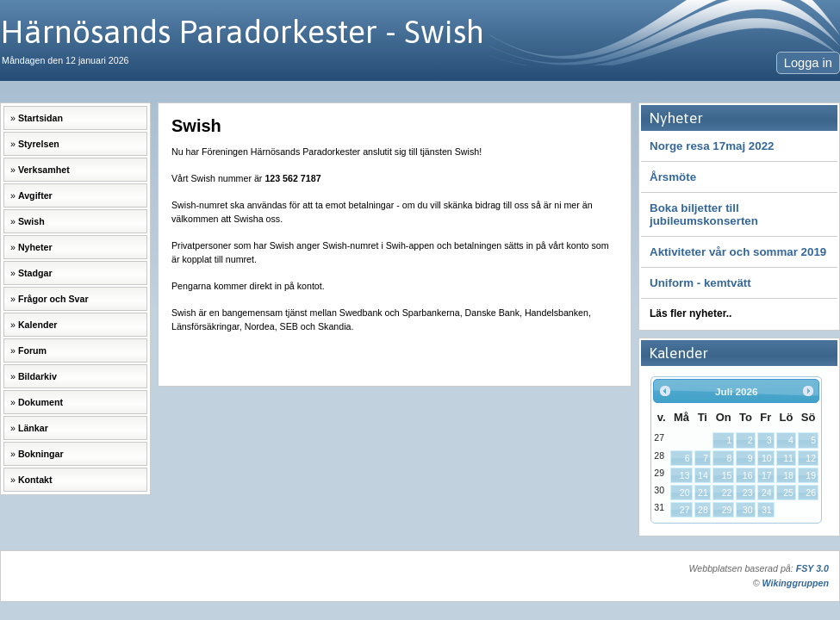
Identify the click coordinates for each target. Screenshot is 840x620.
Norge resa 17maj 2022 (712, 146)
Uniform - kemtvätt (700, 283)
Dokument (40, 402)
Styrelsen (39, 144)
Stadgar (35, 273)
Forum (32, 350)
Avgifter (35, 195)
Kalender (38, 325)
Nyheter (35, 247)
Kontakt (35, 480)
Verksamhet (44, 170)
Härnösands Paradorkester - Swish (242, 31)
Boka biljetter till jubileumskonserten (704, 214)
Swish (31, 221)
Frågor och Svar (53, 299)
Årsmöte (673, 177)
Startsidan (40, 118)
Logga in (808, 63)
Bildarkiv (37, 376)
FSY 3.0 (812, 568)
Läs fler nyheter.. (691, 313)
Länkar (33, 428)
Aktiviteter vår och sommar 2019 (738, 252)
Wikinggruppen (796, 583)
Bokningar (41, 454)
